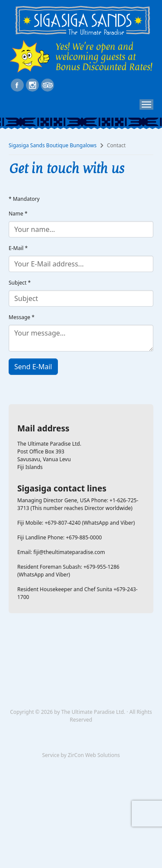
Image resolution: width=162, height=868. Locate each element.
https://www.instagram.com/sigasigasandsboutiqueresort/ (32, 85)
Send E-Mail (33, 367)
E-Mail (18, 248)
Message (22, 317)
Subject (20, 283)
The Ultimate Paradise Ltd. (93, 712)
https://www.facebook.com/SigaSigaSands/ (17, 85)
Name (18, 214)
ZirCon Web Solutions (94, 755)
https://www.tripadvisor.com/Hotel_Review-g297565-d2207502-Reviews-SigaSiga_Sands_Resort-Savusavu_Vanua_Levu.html (48, 85)
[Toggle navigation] (146, 105)
